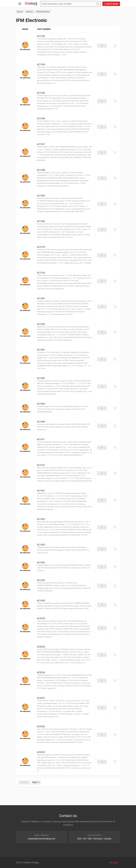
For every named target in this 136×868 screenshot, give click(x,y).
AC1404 (41, 422)
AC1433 (41, 580)
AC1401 (41, 350)
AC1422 (41, 519)
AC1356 (41, 119)
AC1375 (41, 247)
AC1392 (41, 324)
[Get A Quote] (115, 46)
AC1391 (41, 298)
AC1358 (41, 170)
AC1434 (41, 601)
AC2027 (41, 698)
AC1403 (41, 404)
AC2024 (41, 647)
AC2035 (41, 752)
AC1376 (41, 273)
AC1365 (41, 196)
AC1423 (41, 545)
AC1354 (41, 64)
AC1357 (41, 144)
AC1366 (41, 221)
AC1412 (41, 465)
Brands (30, 12)
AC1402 (41, 378)
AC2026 (41, 672)
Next (36, 782)
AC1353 (41, 36)
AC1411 (41, 439)
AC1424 (41, 563)
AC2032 (41, 726)
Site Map (113, 863)
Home (20, 12)
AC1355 (41, 93)
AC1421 (41, 491)
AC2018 (41, 618)
